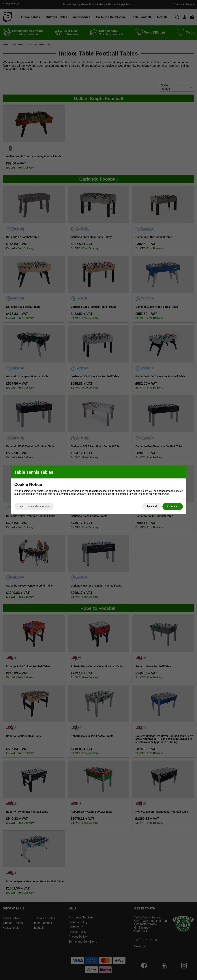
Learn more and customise (34, 506)
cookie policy (140, 491)
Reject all (152, 506)
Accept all (172, 506)
